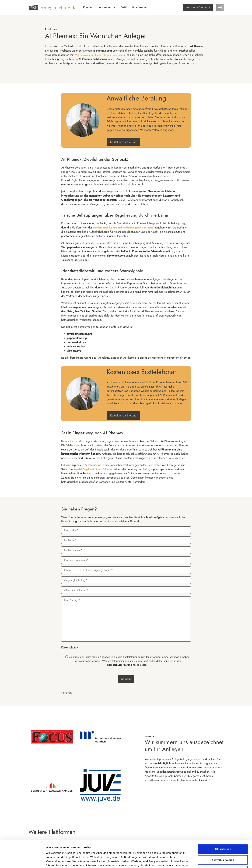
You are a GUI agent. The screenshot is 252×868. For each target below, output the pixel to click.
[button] (220, 8)
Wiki (124, 7)
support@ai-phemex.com (153, 176)
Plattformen (139, 7)
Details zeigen (186, 861)
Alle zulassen (223, 824)
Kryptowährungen (114, 55)
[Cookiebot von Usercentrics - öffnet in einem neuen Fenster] (23, 861)
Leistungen (107, 8)
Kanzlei (88, 7)
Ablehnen (223, 845)
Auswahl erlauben (223, 835)
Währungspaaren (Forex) (88, 55)
